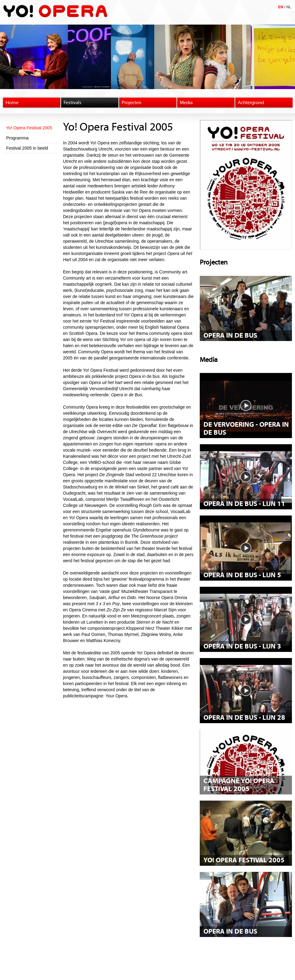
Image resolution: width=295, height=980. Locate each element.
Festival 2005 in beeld (27, 148)
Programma (17, 138)
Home (12, 103)
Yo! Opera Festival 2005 (29, 128)
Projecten (132, 103)
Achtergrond (251, 103)
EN (281, 7)
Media (186, 103)
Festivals (73, 103)
